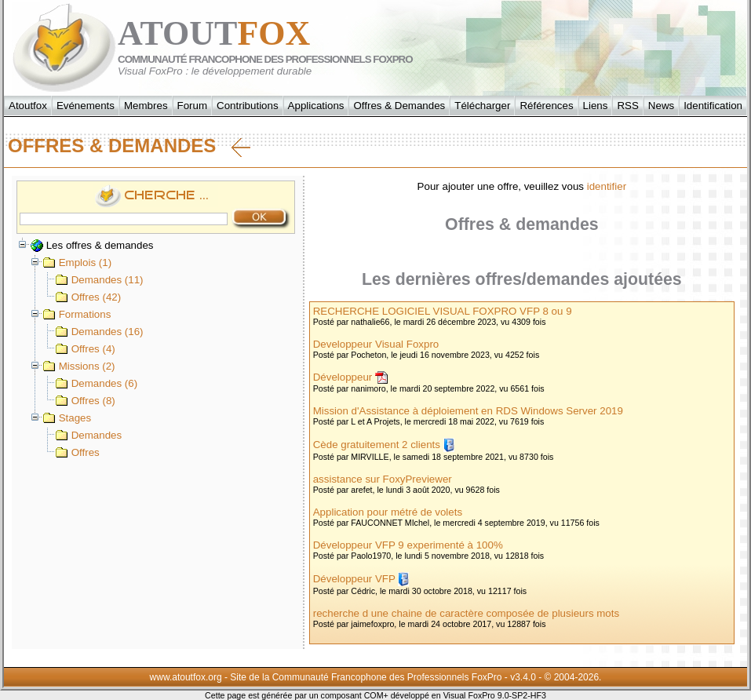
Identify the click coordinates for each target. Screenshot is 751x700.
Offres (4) (86, 349)
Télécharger (482, 106)
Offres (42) (88, 297)
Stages (67, 418)
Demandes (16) (100, 332)
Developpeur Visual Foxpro (376, 344)
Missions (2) (79, 366)
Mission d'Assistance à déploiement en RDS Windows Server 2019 (468, 411)
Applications (316, 106)
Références (546, 106)
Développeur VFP (354, 579)
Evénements (86, 106)
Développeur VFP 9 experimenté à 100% (408, 545)
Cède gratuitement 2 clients (377, 445)
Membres (146, 106)
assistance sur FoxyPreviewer (383, 479)
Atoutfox (28, 106)
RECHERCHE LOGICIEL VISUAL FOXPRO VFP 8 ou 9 (443, 311)
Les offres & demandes (92, 245)
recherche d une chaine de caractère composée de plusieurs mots (466, 613)
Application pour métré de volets (388, 512)
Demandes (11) (100, 280)
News (661, 106)
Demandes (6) (97, 383)
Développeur (343, 377)
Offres (78, 452)
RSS (627, 106)
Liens (596, 106)
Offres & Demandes (399, 106)
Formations (77, 314)
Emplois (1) (77, 262)
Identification (713, 106)
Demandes (89, 435)
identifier (607, 186)
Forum (193, 106)
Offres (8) (86, 401)
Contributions (248, 106)
